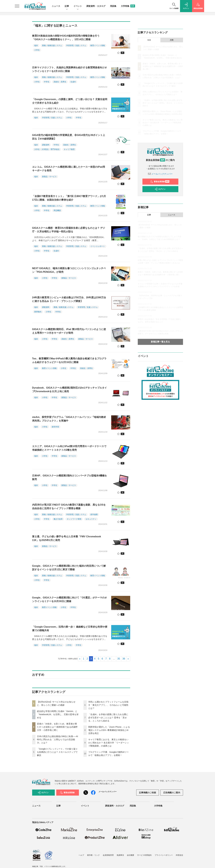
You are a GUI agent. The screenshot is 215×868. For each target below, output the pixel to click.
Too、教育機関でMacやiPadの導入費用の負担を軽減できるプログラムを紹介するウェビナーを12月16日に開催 (69, 360)
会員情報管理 (108, 855)
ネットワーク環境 (74, 519)
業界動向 (38, 312)
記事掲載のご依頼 (148, 793)
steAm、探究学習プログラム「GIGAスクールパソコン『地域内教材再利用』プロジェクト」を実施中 (69, 419)
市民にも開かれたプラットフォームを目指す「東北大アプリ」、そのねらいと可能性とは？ (108, 705)
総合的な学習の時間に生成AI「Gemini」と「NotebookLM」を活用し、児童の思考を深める (58, 714)
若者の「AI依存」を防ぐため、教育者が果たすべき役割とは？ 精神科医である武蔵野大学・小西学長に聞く (57, 727)
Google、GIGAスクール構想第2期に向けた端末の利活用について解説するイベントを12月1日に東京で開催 (69, 568)
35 (119, 659)
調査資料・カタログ (96, 6)
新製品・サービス (49, 177)
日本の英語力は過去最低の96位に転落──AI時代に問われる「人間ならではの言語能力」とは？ (58, 739)
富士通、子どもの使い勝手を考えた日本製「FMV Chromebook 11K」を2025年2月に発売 (67, 538)
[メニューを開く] (17, 6)
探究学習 (55, 427)
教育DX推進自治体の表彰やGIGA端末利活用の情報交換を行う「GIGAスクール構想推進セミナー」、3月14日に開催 (66, 38)
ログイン (160, 189)
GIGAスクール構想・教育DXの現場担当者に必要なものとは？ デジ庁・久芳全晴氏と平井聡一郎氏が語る (69, 230)
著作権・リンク (93, 855)
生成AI (73, 82)
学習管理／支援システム (76, 46)
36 (124, 659)
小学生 (37, 50)
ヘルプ (81, 855)
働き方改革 (58, 519)
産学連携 (94, 515)
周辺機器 (57, 210)
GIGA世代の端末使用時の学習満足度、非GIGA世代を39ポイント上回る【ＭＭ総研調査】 (69, 137)
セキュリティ (91, 519)
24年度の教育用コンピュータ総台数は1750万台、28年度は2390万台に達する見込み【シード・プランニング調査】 (69, 299)
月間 (172, 40)
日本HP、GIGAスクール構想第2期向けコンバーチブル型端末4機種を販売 (70, 477)
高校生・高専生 (60, 82)
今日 (149, 40)
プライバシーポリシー (164, 855)
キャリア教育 (69, 149)
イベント (78, 6)
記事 (67, 6)
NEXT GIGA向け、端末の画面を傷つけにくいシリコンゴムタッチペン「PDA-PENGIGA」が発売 (69, 270)
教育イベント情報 (98, 46)
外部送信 (179, 855)
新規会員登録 (160, 182)
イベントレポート (98, 246)
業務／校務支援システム (52, 46)
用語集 (113, 6)
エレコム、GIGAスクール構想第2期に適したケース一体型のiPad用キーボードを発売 (69, 169)
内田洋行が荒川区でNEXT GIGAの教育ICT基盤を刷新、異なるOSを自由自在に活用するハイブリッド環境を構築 (69, 507)
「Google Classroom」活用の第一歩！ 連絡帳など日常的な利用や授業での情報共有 (70, 629)
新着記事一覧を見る (160, 342)
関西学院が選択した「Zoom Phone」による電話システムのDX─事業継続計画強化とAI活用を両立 (109, 730)
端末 (36, 46)
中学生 (47, 82)
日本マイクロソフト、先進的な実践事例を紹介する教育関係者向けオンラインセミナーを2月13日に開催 (70, 69)
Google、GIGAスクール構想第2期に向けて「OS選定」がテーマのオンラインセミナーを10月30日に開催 (70, 599)
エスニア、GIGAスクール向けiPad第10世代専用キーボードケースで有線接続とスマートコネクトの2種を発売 (69, 448)
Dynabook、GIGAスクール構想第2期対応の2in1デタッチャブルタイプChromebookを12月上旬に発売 (69, 390)
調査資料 (46, 145)
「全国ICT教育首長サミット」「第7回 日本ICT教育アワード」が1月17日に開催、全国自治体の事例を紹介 (69, 198)
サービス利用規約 (144, 855)
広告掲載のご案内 (172, 793)
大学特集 (128, 6)
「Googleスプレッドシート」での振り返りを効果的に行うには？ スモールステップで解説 (57, 752)
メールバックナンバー (160, 174)
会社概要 (131, 855)
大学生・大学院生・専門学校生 (47, 149)
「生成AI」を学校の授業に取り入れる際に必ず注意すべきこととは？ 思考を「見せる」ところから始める (108, 718)
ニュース (56, 6)
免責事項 (120, 855)
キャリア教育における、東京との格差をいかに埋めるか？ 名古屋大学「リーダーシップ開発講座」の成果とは (109, 743)
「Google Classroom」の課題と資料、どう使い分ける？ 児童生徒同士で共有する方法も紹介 (70, 101)
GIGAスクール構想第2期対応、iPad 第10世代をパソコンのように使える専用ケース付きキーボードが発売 (69, 331)
